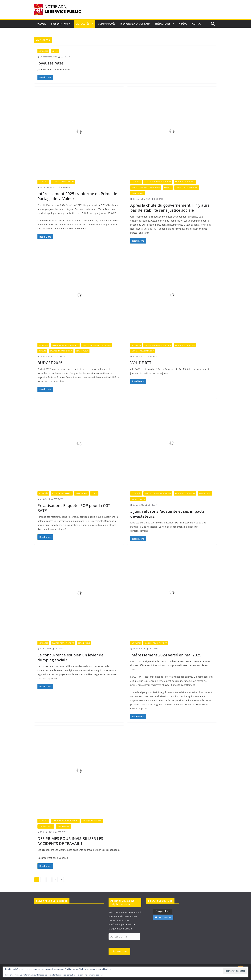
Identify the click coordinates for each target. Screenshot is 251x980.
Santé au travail (46, 826)
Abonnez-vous (119, 951)
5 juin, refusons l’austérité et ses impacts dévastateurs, (167, 514)
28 (55, 879)
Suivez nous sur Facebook (52, 901)
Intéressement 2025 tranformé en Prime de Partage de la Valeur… (77, 196)
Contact (197, 24)
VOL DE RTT (141, 363)
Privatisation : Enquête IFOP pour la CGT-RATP (74, 508)
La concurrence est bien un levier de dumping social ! (71, 657)
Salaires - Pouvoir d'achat (63, 182)
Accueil (41, 24)
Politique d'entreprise (185, 182)
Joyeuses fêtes (51, 63)
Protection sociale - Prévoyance (146, 188)
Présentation (59, 24)
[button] (69, 24)
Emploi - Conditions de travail (158, 182)
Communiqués (107, 24)
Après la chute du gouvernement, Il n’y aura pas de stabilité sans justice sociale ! (170, 208)
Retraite (168, 188)
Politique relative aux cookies (90, 975)
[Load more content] (163, 911)
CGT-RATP (65, 57)
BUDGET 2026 (50, 363)
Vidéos (183, 24)
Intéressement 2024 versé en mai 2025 (166, 655)
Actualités (83, 24)
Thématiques (163, 24)
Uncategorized (138, 499)
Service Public (138, 193)
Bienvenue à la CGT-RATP (135, 24)
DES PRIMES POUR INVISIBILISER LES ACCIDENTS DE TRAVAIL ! (70, 841)
